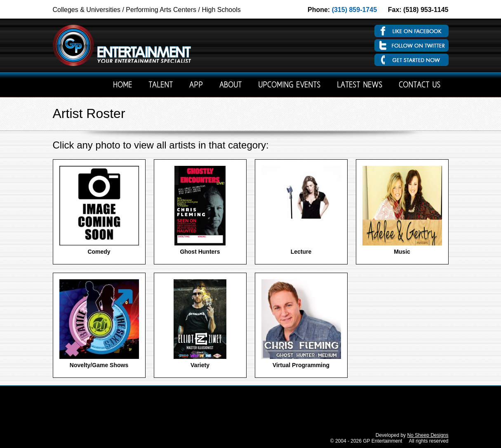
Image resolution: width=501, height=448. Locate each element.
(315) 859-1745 (354, 10)
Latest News (360, 86)
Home (122, 86)
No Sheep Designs (428, 435)
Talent (161, 86)
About (231, 86)
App (196, 86)
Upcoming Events (289, 86)
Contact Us (420, 86)
